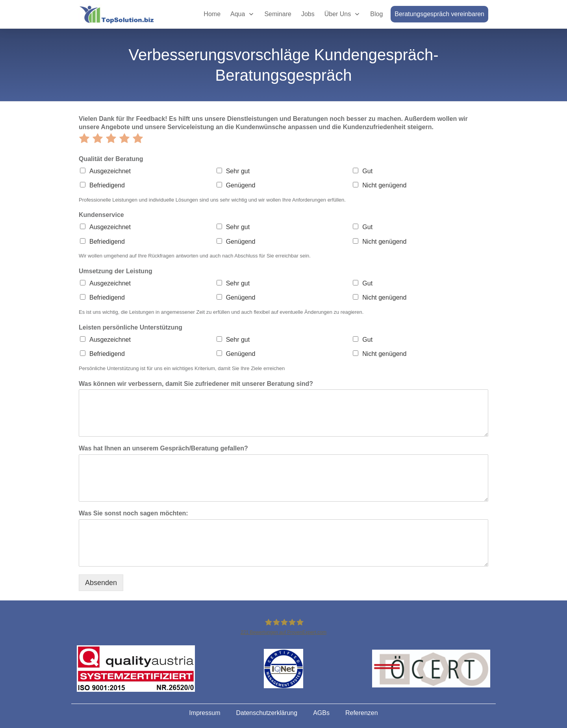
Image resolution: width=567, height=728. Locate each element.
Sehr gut (238, 171)
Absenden (101, 583)
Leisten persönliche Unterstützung (131, 327)
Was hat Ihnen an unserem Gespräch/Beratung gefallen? (163, 448)
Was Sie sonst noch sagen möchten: (133, 513)
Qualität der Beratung (111, 159)
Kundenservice (101, 215)
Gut (367, 171)
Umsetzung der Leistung (116, 271)
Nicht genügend (384, 185)
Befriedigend (107, 185)
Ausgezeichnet (110, 171)
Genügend (241, 185)
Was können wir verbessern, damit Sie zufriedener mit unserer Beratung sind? (196, 384)
